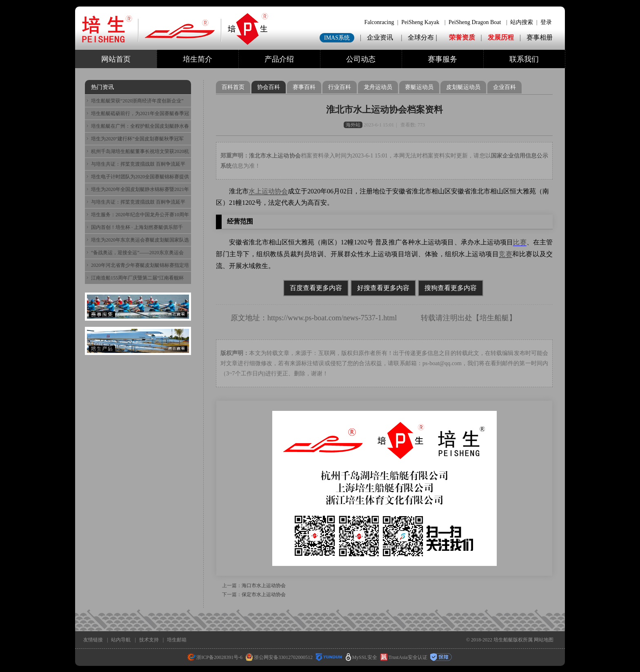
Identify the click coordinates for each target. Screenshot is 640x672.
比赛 (520, 242)
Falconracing (379, 22)
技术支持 (149, 640)
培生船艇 (494, 318)
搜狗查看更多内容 (451, 288)
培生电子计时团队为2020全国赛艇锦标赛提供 (140, 177)
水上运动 (262, 191)
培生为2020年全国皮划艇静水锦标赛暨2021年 (140, 189)
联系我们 (524, 59)
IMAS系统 (337, 38)
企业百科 (504, 87)
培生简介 (198, 59)
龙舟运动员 (378, 87)
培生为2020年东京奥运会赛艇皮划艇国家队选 (140, 240)
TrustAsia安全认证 (404, 657)
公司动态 (361, 59)
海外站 (353, 125)
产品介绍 (279, 59)
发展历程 (501, 37)
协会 (281, 191)
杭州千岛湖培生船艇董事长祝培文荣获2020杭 (140, 151)
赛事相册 (540, 37)
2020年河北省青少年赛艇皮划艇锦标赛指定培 (140, 265)
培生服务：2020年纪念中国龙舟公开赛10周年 (140, 215)
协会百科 (269, 87)
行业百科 (340, 87)
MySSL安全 (361, 657)
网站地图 (544, 640)
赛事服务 (442, 59)
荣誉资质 (462, 37)
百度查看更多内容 (316, 288)
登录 (546, 22)
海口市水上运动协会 (264, 586)
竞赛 (506, 254)
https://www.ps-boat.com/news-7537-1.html (332, 318)
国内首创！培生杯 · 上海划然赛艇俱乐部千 (137, 227)
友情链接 (93, 640)
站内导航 (121, 640)
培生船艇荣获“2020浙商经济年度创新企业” (137, 101)
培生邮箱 (177, 640)
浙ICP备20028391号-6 (215, 657)
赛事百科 (304, 87)
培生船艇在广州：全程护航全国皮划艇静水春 (140, 126)
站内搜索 (522, 22)
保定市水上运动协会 (264, 594)
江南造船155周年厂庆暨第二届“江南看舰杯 (137, 278)
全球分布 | (423, 37)
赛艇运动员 (419, 87)
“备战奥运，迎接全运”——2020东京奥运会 (137, 253)
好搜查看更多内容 (383, 288)
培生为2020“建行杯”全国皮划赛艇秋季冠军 (137, 139)
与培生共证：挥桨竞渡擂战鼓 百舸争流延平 (138, 164)
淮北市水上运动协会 (275, 156)
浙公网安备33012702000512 (279, 657)
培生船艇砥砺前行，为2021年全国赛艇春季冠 (140, 113)
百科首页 (233, 87)
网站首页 (116, 59)
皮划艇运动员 (463, 87)
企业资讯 (380, 37)
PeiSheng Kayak (420, 22)
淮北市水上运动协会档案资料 (384, 110)
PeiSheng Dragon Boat (475, 22)
